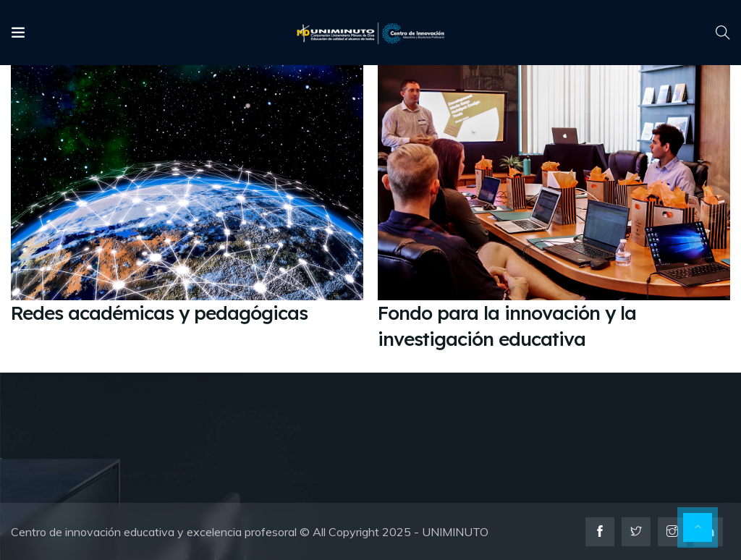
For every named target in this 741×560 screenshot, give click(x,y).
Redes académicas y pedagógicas (159, 313)
